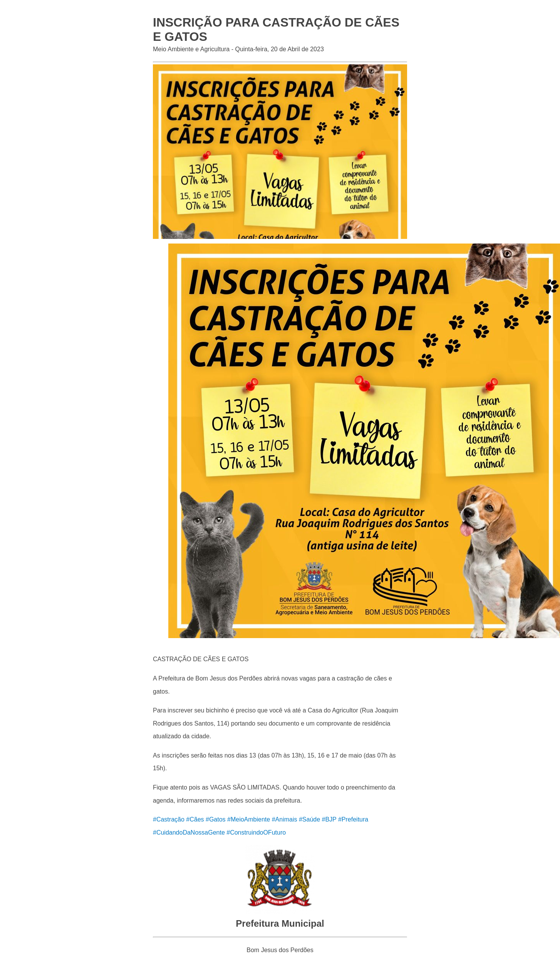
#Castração (169, 819)
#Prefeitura (353, 819)
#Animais (285, 819)
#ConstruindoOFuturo (256, 832)
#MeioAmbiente (249, 819)
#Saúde (309, 819)
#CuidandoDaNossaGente (189, 832)
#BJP (329, 819)
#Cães (195, 819)
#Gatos (216, 819)
